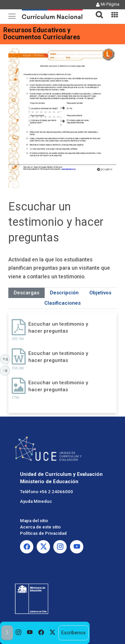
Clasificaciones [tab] (62, 303)
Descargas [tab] (26, 293)
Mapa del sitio (34, 521)
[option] (19, 633)
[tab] (97, 11)
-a (6, 370)
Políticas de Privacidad (43, 533)
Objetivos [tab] (100, 293)
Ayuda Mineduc (36, 501)
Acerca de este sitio (40, 527)
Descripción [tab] (64, 293)
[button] (97, 11)
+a (6, 359)
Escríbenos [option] (73, 633)
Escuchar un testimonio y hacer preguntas (58, 327)
